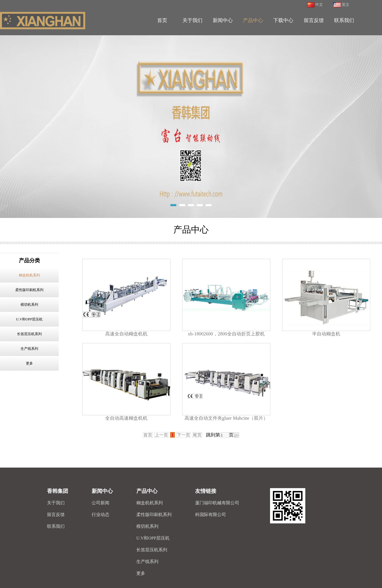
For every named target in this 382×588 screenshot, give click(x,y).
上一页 (161, 435)
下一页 (184, 435)
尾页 (197, 435)
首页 (148, 435)
